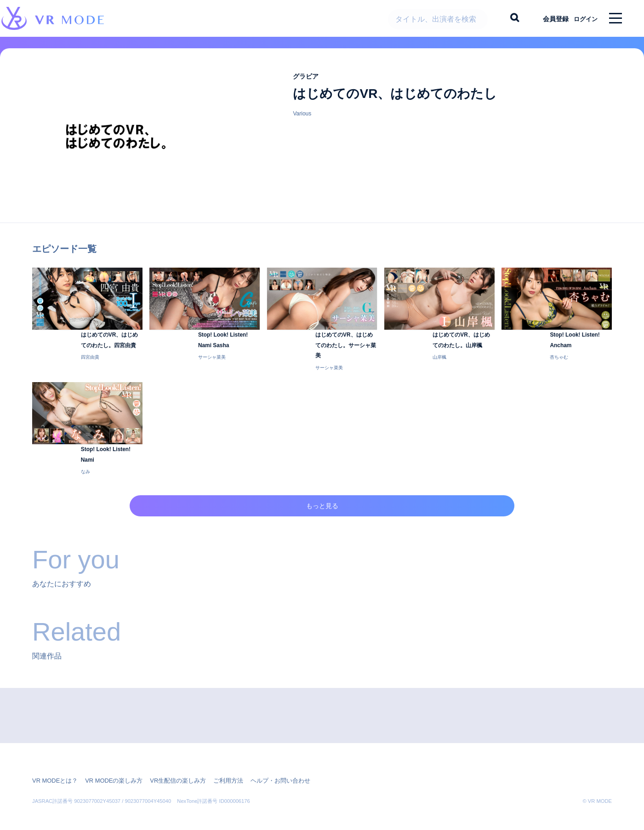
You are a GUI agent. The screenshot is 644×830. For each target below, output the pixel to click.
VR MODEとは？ (53, 768)
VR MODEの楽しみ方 (108, 768)
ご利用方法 (215, 768)
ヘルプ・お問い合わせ (264, 768)
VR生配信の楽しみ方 (168, 768)
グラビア (308, 83)
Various (302, 120)
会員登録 (548, 18)
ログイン (582, 18)
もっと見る (322, 505)
